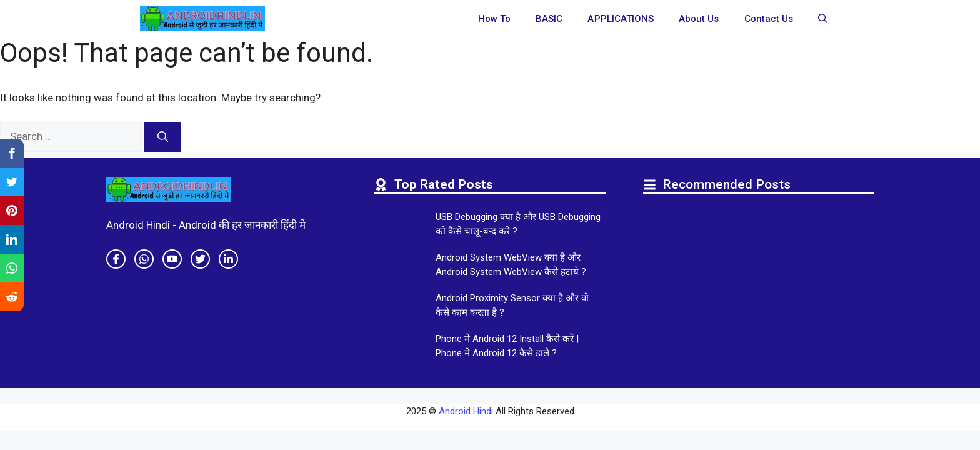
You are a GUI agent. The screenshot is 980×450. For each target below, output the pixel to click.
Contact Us (769, 19)
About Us (699, 19)
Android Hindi (466, 411)
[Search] (163, 137)
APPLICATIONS (621, 19)
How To (494, 19)
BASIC (549, 19)
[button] (823, 19)
